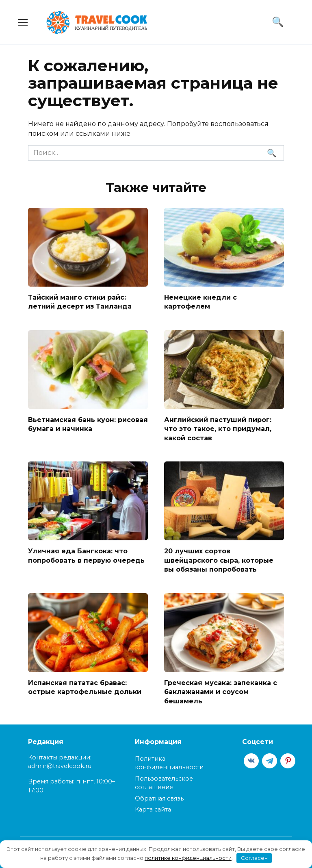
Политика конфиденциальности (169, 763)
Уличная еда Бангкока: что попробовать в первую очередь (86, 556)
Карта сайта (153, 809)
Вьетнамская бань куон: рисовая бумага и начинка (88, 424)
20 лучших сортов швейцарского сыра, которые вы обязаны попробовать (219, 560)
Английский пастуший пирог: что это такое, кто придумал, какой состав (218, 429)
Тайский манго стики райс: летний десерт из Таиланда (80, 302)
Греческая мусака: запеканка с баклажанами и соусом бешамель (221, 692)
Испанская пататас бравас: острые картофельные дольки (85, 687)
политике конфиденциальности (188, 858)
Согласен (254, 858)
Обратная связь (159, 798)
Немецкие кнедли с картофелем (200, 302)
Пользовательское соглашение (164, 783)
